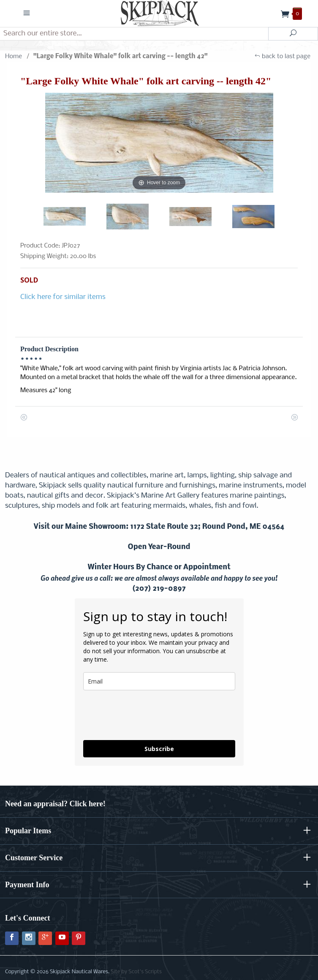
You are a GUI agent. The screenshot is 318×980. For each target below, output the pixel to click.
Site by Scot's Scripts (136, 972)
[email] (159, 681)
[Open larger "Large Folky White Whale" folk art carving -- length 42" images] (159, 143)
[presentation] (147, 715)
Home (14, 57)
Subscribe (159, 749)
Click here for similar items (63, 297)
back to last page (282, 57)
